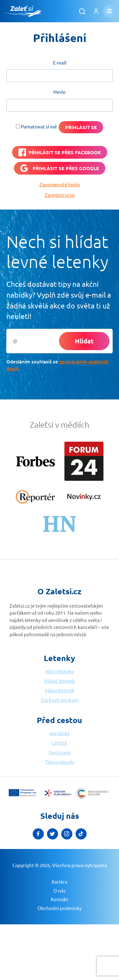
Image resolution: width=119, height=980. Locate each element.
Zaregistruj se (60, 195)
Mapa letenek (60, 690)
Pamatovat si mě (39, 126)
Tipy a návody (60, 762)
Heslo (60, 92)
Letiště (60, 743)
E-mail (60, 62)
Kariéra (60, 882)
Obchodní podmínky (60, 908)
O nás (60, 890)
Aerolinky (60, 733)
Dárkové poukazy (60, 700)
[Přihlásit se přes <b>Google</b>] (60, 168)
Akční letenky (60, 671)
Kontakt (60, 899)
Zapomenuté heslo (60, 184)
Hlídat (84, 341)
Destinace (60, 752)
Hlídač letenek (60, 681)
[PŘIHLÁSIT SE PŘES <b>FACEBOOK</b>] (60, 152)
